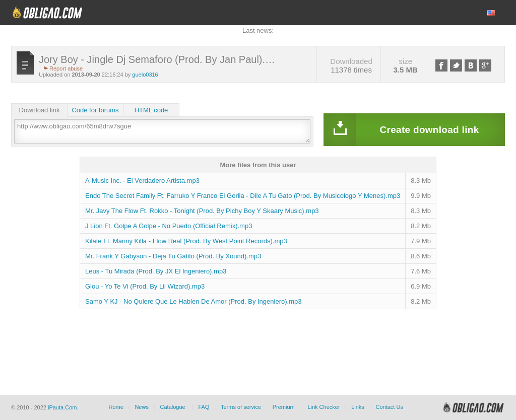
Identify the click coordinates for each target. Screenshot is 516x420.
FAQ (204, 407)
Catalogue (173, 407)
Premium (284, 407)
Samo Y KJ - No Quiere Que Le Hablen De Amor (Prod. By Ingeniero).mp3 (193, 301)
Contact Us (389, 407)
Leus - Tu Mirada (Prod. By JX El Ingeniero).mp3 (156, 271)
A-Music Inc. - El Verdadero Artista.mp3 (142, 181)
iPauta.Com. (63, 407)
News (142, 407)
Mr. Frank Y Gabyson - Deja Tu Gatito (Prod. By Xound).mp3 (173, 256)
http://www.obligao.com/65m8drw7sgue (162, 131)
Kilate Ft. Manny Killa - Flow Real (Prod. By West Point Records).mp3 (186, 241)
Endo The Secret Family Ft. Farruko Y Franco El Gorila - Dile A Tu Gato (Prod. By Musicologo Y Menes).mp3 (243, 196)
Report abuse (66, 68)
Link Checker (324, 407)
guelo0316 (145, 75)
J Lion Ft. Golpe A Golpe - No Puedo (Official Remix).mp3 (169, 226)
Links (358, 407)
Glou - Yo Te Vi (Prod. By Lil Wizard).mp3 (145, 286)
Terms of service (241, 407)
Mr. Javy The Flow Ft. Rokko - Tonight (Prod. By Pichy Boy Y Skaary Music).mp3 (202, 211)
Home (116, 407)
